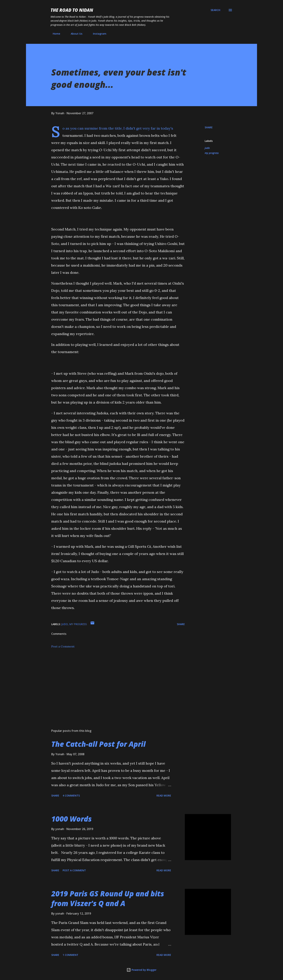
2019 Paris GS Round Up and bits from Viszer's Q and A (108, 898)
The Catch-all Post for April (98, 744)
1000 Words (71, 819)
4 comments (71, 796)
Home (54, 34)
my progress (212, 153)
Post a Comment (63, 646)
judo (207, 148)
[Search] (215, 10)
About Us (74, 34)
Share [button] (209, 127)
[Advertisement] (112, 684)
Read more (164, 796)
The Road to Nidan (72, 10)
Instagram (97, 34)
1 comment (70, 955)
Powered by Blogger (141, 970)
